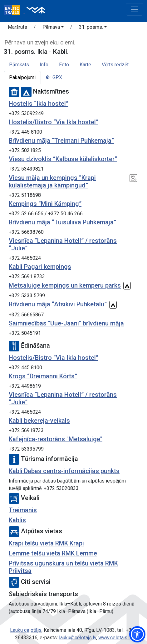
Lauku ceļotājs (26, 630)
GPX (54, 77)
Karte (85, 65)
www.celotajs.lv (115, 638)
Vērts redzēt (115, 65)
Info (44, 65)
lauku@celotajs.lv (78, 638)
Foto (64, 65)
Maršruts (17, 27)
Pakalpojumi (22, 77)
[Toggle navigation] (135, 9)
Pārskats (19, 65)
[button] (53, 28)
